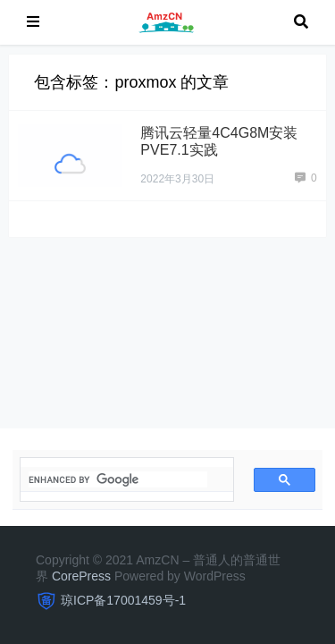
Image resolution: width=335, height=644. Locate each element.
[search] (118, 479)
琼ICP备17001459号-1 (123, 600)
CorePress (81, 576)
